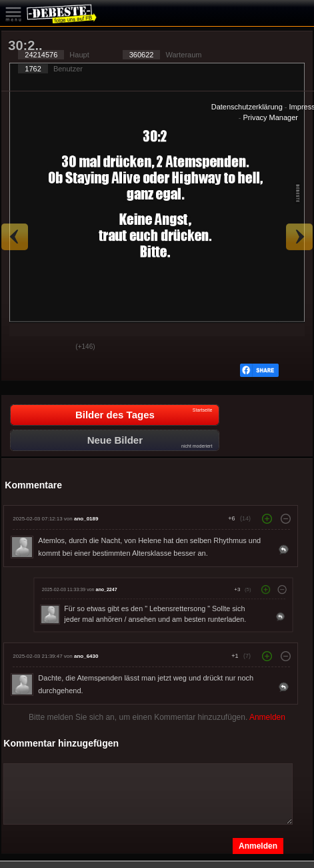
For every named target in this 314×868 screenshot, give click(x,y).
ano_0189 (86, 519)
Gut (22, 348)
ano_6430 (86, 656)
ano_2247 (107, 590)
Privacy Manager (270, 117)
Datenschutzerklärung (247, 107)
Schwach (55, 348)
